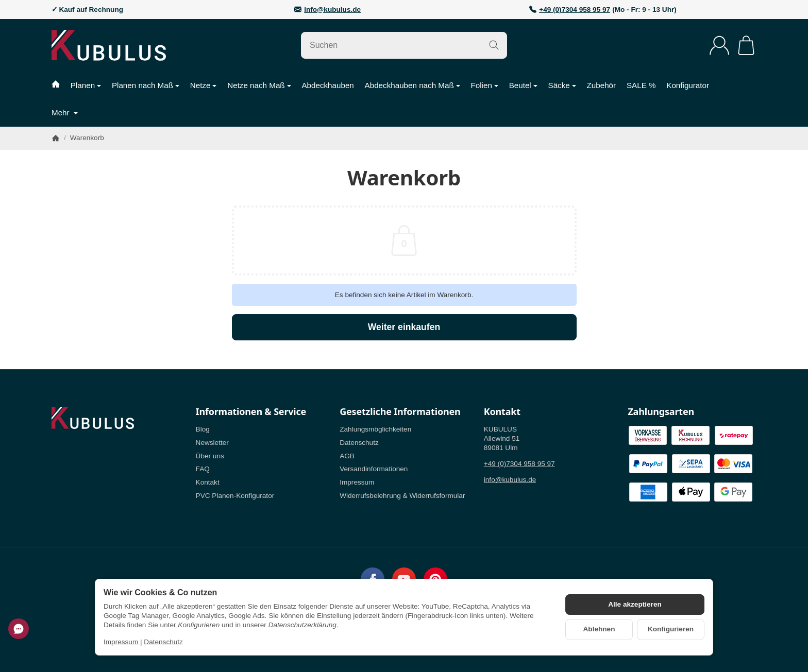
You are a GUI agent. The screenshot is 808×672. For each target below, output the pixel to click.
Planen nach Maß (146, 85)
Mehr (65, 113)
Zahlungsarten (661, 412)
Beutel (523, 85)
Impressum (121, 642)
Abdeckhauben (327, 85)
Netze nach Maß (259, 85)
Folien (484, 85)
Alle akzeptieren (635, 604)
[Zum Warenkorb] (746, 45)
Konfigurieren (671, 629)
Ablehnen (599, 629)
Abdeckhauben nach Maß (413, 85)
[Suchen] (404, 45)
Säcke (562, 85)
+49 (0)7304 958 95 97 (575, 10)
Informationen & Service (251, 412)
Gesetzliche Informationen (400, 412)
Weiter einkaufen (404, 327)
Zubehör (602, 85)
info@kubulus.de (332, 10)
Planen (86, 85)
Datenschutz (163, 642)
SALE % (641, 85)
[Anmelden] (719, 45)
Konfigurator (688, 85)
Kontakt (502, 412)
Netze (204, 85)
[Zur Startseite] (134, 45)
